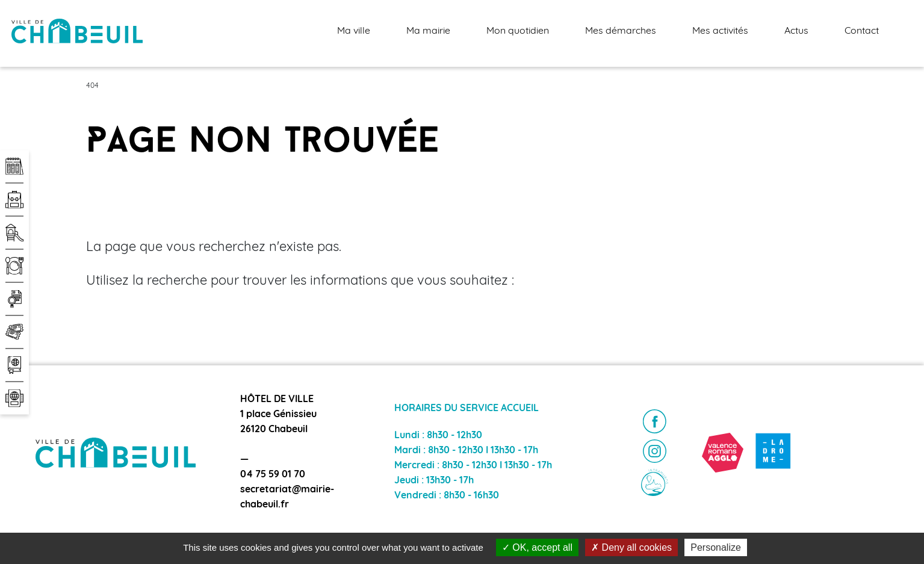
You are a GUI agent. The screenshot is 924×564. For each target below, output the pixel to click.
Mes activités (720, 31)
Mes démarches (621, 31)
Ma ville (354, 31)
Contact (862, 31)
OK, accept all (537, 547)
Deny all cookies (631, 547)
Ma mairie (428, 31)
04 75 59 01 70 (273, 475)
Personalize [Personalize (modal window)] (716, 547)
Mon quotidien (518, 31)
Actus (796, 31)
